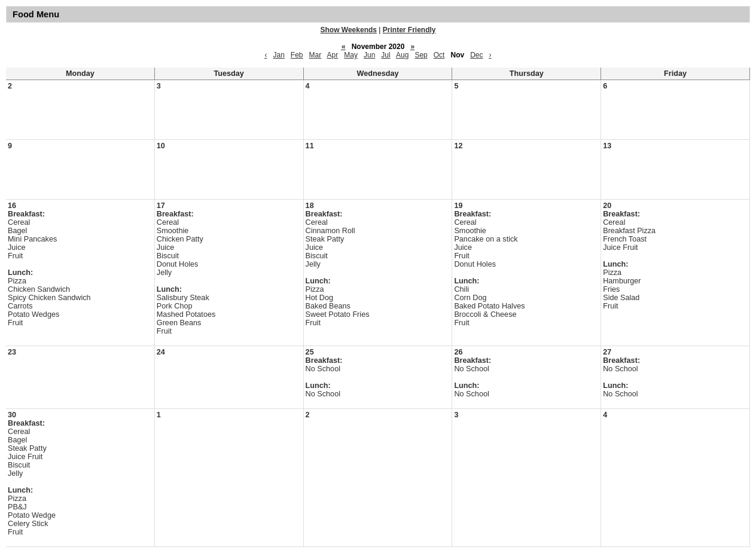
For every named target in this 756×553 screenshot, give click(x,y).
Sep (421, 55)
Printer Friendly (409, 30)
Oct (439, 55)
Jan (278, 55)
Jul (385, 55)
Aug (402, 55)
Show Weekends (349, 30)
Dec (476, 55)
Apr (333, 55)
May (351, 55)
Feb (297, 55)
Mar (315, 55)
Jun (369, 55)
